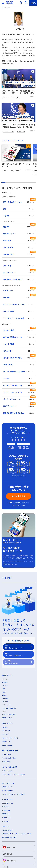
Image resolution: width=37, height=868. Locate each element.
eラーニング (5, 734)
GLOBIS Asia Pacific (7, 799)
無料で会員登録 (19, 496)
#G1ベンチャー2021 (8, 131)
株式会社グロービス (7, 787)
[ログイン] (26, 3)
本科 (17, 647)
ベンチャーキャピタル (7, 771)
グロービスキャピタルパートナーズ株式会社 (13, 794)
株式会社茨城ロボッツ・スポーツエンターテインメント (16, 834)
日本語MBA (5, 682)
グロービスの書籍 (6, 754)
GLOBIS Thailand (6, 817)
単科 (17, 654)
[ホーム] (2, 8)
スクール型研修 (6, 731)
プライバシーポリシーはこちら (10, 564)
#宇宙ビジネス (21, 131)
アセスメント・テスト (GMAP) (10, 738)
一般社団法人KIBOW (7, 830)
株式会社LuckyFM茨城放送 (9, 837)
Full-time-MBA (7, 705)
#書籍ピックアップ (8, 170)
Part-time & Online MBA (10, 708)
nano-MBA (6, 698)
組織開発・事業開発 (7, 745)
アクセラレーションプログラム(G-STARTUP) (13, 774)
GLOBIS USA (5, 821)
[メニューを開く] (3, 3)
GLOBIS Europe (6, 810)
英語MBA (4, 695)
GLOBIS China (5, 807)
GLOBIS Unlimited (7, 718)
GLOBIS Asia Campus (7, 803)
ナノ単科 (17, 662)
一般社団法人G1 (6, 826)
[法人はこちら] (33, 3)
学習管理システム (6, 742)
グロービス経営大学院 (7, 791)
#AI (18, 97)
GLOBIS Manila (6, 814)
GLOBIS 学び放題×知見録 (9, 715)
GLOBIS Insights (6, 762)
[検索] (21, 3)
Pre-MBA (5, 702)
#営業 (18, 170)
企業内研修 (5, 727)
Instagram (9, 860)
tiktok (7, 854)
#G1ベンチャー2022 (8, 97)
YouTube (9, 847)
